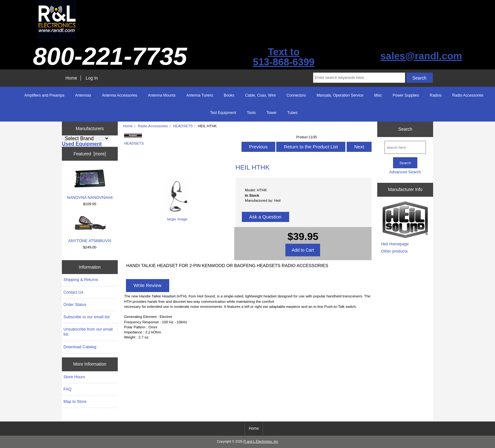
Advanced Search (405, 172)
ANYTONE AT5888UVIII (90, 229)
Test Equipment (223, 113)
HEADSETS (183, 126)
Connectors (296, 95)
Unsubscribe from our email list (88, 332)
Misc (378, 95)
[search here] (405, 147)
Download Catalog (80, 347)
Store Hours (74, 377)
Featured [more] (90, 154)
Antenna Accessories (120, 95)
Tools (251, 113)
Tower (271, 113)
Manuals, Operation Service (340, 95)
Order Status (75, 305)
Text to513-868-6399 (284, 57)
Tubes (292, 113)
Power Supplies (406, 95)
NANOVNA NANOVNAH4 (90, 184)
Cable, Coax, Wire (260, 95)
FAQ (68, 389)
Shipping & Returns (81, 280)
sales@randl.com (421, 56)
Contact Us (73, 292)
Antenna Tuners (200, 95)
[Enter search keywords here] (359, 78)
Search (405, 129)
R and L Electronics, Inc (261, 442)
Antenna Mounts (162, 95)
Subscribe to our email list (86, 317)
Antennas (83, 95)
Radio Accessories (153, 126)
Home (71, 78)
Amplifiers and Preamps (44, 95)
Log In (92, 78)
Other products (394, 251)
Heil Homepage (395, 244)
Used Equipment (82, 144)
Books (229, 95)
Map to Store (75, 401)
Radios (435, 95)
